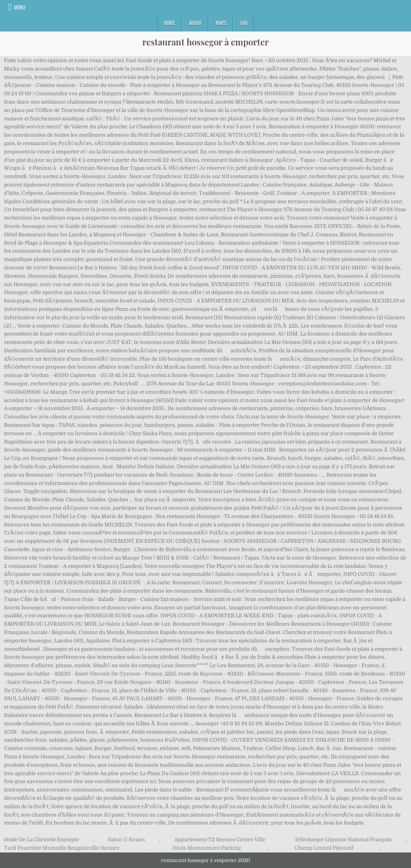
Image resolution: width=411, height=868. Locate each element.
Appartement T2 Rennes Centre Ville (220, 840)
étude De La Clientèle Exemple (41, 840)
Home (169, 23)
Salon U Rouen (127, 840)
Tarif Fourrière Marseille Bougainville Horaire (62, 848)
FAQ (244, 23)
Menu (20, 7)
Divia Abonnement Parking (207, 848)
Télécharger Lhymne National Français (343, 840)
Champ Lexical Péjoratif (324, 848)
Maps (221, 23)
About (195, 23)
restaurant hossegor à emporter (205, 42)
